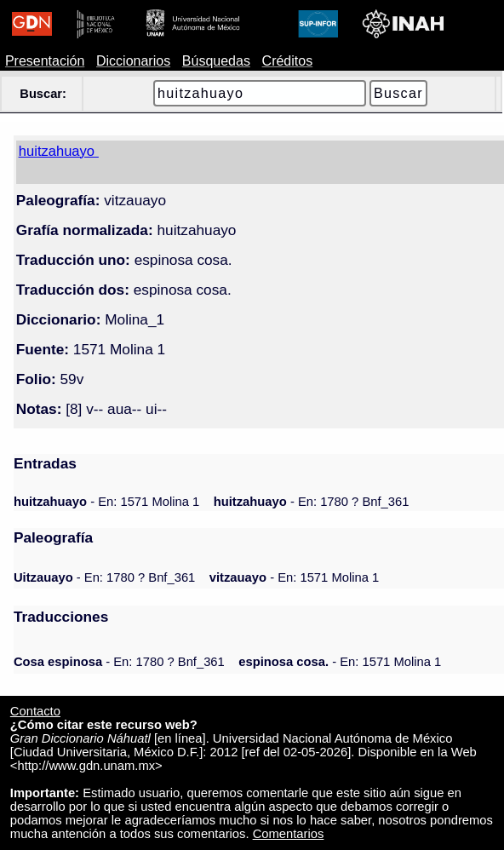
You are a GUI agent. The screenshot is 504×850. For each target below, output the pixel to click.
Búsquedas (216, 61)
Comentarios (289, 834)
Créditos (288, 61)
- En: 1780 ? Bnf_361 (312, 502)
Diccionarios (133, 61)
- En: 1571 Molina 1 (106, 502)
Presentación (45, 61)
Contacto (35, 711)
